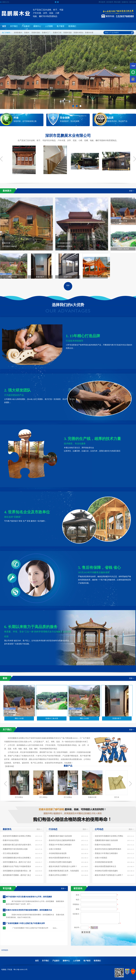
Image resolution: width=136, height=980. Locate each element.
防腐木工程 (57, 33)
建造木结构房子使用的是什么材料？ (63, 866)
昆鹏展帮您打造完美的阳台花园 (15, 849)
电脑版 (4, 970)
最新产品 (68, 766)
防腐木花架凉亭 (95, 277)
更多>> (132, 191)
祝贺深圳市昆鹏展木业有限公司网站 (17, 836)
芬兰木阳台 (19, 797)
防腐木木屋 (89, 33)
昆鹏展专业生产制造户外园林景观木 (17, 866)
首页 (4, 26)
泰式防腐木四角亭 (83, 245)
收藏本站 (125, 2)
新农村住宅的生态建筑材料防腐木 (62, 840)
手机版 (10, 970)
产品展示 (26, 26)
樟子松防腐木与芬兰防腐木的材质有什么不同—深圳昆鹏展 (29, 897)
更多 (68, 285)
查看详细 (10, 766)
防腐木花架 (68, 33)
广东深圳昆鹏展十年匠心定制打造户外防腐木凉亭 (25, 923)
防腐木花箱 (36, 33)
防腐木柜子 (40, 277)
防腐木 (27, 33)
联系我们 (72, 26)
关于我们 (14, 26)
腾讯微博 (102, 2)
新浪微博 (110, 2)
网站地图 (117, 2)
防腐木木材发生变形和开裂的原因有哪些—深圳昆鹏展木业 (29, 910)
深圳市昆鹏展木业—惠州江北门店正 (17, 862)
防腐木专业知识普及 (11, 840)
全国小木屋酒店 (55, 849)
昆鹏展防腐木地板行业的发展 (60, 836)
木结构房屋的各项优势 (58, 853)
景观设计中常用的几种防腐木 (60, 845)
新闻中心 (37, 26)
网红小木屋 (123, 221)
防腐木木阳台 (79, 33)
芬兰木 (117, 797)
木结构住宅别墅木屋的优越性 (60, 862)
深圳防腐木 (18, 33)
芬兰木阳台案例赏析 (11, 853)
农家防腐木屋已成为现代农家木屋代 (17, 845)
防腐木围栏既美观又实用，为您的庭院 (64, 871)
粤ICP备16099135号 (20, 970)
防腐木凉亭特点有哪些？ (59, 875)
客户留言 (61, 26)
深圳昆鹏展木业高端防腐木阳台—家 (17, 871)
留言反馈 (133, 2)
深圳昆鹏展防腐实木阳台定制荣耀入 (17, 858)
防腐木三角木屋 (123, 249)
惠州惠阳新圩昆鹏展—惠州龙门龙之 (17, 875)
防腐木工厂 (46, 33)
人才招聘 (49, 26)
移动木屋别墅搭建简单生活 (59, 858)
